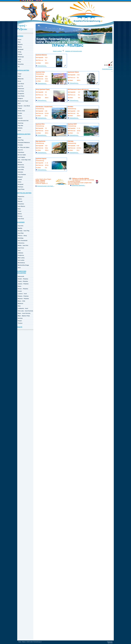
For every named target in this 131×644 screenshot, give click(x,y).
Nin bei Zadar (22, 155)
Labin (20, 59)
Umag (20, 52)
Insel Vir (20, 150)
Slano (20, 286)
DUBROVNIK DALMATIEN (22, 272)
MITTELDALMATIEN (24, 193)
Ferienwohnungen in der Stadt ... (45, 186)
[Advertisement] (108, 105)
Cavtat (20, 291)
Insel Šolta (21, 96)
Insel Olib (21, 170)
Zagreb (20, 327)
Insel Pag (21, 140)
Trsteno (20, 323)
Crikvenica (21, 243)
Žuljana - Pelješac (23, 296)
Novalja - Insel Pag (24, 231)
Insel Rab (21, 233)
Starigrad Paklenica (24, 142)
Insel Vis (20, 86)
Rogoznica (21, 196)
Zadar (20, 138)
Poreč (20, 40)
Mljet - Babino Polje (24, 316)
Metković (21, 303)
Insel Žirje (21, 219)
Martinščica (21, 263)
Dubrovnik (21, 276)
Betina (20, 214)
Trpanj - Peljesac (22, 27)
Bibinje (20, 162)
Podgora (20, 98)
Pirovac (20, 216)
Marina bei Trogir (23, 101)
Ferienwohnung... (42, 66)
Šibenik (20, 201)
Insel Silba (21, 167)
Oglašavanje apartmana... (78, 185)
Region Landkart (57, 51)
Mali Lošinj (21, 258)
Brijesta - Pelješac (23, 299)
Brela (19, 81)
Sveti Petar (21, 189)
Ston (19, 306)
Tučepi (20, 108)
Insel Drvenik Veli (23, 121)
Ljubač (20, 179)
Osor (19, 268)
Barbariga (21, 57)
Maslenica (21, 165)
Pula (19, 42)
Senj (19, 250)
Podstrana (21, 89)
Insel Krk (21, 226)
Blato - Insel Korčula (24, 313)
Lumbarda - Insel (23, 308)
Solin (19, 130)
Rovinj (20, 47)
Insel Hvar (21, 91)
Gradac (20, 113)
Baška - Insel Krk (23, 245)
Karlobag (21, 238)
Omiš (19, 76)
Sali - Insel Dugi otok (24, 160)
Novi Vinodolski (23, 241)
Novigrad (21, 49)
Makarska (21, 79)
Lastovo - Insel (22, 294)
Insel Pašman (22, 174)
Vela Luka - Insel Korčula (25, 311)
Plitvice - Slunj (22, 236)
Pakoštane (21, 152)
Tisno (20, 211)
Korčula (20, 318)
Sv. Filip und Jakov (24, 147)
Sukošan (20, 172)
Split (19, 103)
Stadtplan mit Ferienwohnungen (74, 51)
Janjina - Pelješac (23, 284)
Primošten (21, 204)
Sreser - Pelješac (23, 289)
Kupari (20, 321)
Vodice (20, 199)
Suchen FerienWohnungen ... (107, 69)
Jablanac (21, 253)
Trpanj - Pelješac (23, 281)
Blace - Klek (21, 301)
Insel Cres (21, 248)
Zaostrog (21, 123)
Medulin (20, 44)
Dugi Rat (20, 126)
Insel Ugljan (21, 157)
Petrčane (20, 187)
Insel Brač (21, 84)
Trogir (20, 74)
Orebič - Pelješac (23, 279)
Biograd (20, 177)
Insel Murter (21, 206)
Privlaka (20, 145)
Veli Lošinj (21, 260)
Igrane (20, 116)
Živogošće (21, 94)
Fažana (20, 54)
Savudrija (21, 64)
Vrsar (19, 62)
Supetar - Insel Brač (24, 106)
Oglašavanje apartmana (110, 642)
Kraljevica (21, 255)
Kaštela (20, 128)
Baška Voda (21, 111)
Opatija (20, 228)
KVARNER (21, 222)
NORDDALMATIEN (24, 134)
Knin (19, 209)
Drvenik (20, 118)
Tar (19, 67)
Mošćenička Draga (23, 265)
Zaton (20, 182)
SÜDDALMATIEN (23, 70)
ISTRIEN (20, 36)
